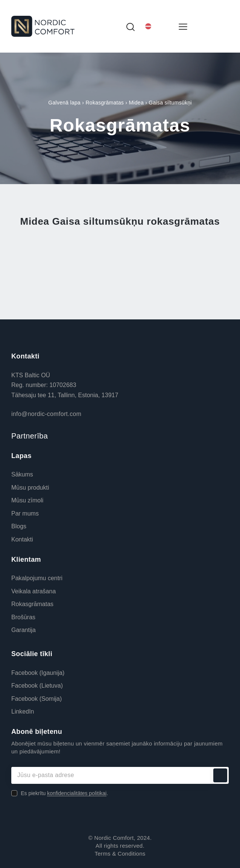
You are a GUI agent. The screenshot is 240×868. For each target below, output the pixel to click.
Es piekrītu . (64, 793)
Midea (136, 103)
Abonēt (220, 775)
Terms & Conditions (120, 854)
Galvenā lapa (64, 103)
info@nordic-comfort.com (46, 414)
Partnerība (30, 436)
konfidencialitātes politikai (77, 793)
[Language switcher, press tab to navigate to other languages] (156, 26)
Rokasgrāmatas (105, 103)
